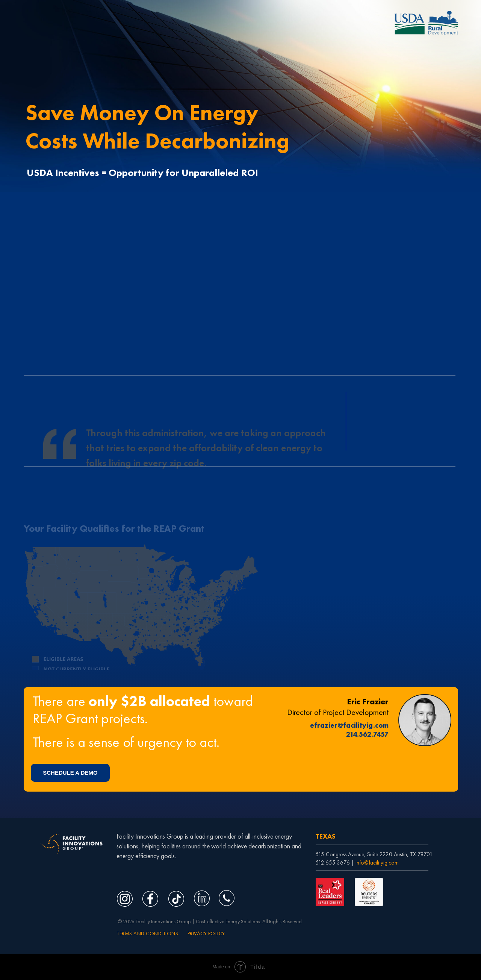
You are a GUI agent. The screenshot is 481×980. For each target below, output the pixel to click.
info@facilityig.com (377, 863)
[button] (70, 773)
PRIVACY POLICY (206, 933)
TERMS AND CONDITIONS (147, 933)
